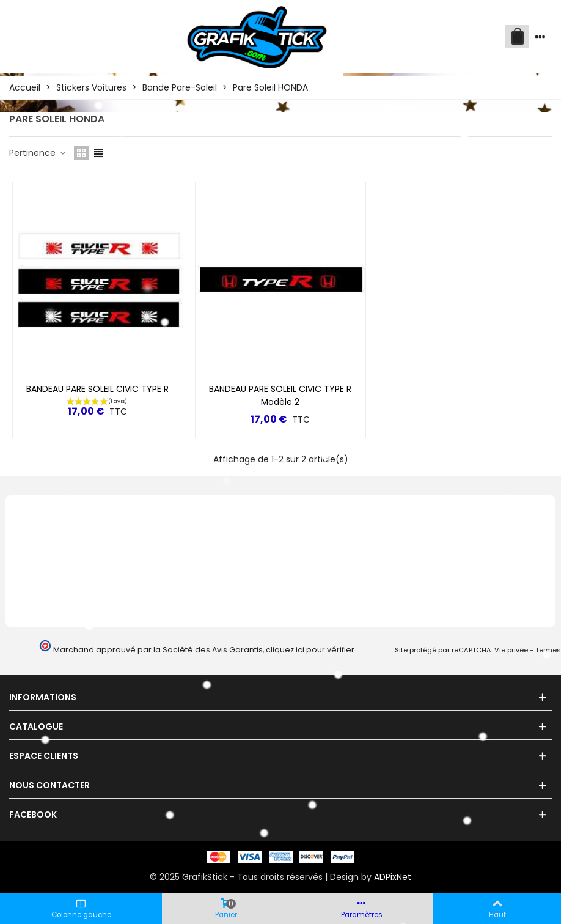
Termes (548, 650)
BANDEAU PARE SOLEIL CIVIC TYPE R (97, 389)
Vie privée (511, 650)
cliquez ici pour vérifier (310, 650)
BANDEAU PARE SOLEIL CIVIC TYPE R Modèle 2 (280, 395)
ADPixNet (393, 877)
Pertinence (38, 153)
